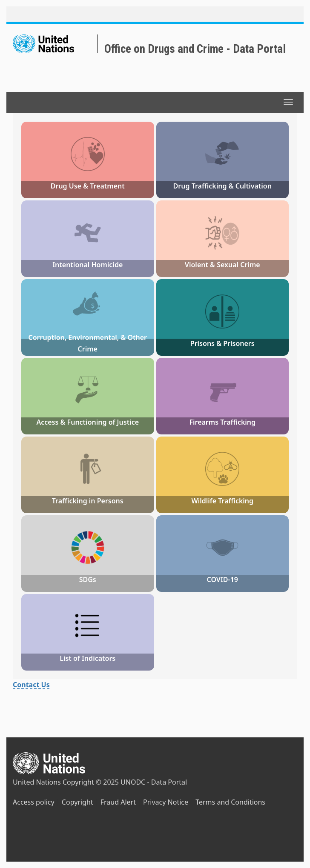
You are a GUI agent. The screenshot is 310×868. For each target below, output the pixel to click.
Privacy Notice (166, 802)
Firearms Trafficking (222, 422)
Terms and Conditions (230, 802)
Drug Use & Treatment (88, 186)
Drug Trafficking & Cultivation (222, 186)
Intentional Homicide (88, 265)
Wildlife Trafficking (222, 501)
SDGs (88, 580)
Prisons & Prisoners (222, 343)
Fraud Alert (118, 802)
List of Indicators (88, 658)
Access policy (34, 802)
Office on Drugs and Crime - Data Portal (195, 49)
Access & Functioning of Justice (88, 422)
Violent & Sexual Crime (222, 265)
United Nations (37, 782)
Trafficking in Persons (88, 501)
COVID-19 (222, 580)
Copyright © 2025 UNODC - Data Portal (125, 782)
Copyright (77, 802)
